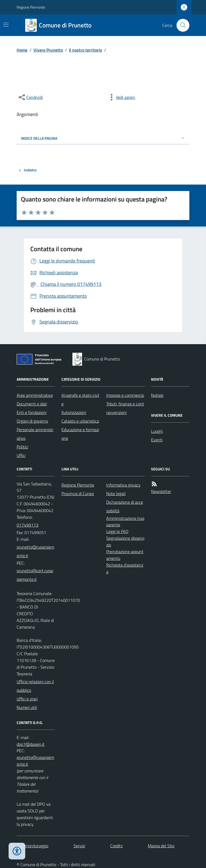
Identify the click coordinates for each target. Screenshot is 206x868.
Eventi (157, 440)
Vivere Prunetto (48, 50)
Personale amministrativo (35, 434)
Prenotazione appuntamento (125, 555)
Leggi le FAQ (117, 531)
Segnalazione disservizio (125, 541)
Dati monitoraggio (32, 846)
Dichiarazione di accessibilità (125, 506)
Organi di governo (32, 421)
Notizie (157, 395)
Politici (22, 447)
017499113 (27, 525)
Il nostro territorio (85, 50)
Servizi (79, 846)
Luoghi (157, 431)
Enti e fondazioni (32, 412)
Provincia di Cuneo (78, 494)
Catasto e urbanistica (80, 421)
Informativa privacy (123, 485)
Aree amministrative (35, 395)
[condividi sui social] (30, 97)
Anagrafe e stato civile (80, 399)
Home (22, 50)
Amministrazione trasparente (125, 522)
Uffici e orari (27, 699)
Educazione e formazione (80, 434)
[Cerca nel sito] (181, 25)
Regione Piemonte (31, 7)
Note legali (116, 494)
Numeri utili (27, 707)
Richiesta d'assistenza (125, 568)
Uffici (21, 455)
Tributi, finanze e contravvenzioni (125, 408)
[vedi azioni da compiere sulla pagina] (121, 97)
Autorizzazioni (74, 412)
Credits (116, 846)
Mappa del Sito (161, 846)
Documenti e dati (32, 404)
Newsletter (161, 491)
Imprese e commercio (125, 395)
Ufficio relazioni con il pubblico (35, 686)
